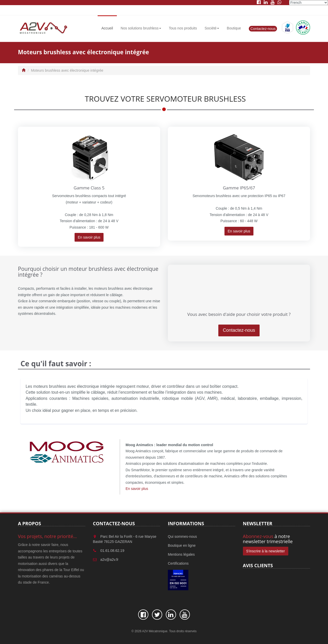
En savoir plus (89, 237)
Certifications (178, 563)
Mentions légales (181, 554)
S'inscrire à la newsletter (266, 551)
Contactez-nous (263, 29)
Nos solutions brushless (141, 28)
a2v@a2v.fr (110, 560)
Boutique (234, 28)
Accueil (107, 28)
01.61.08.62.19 (112, 551)
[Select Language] (309, 3)
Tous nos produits (183, 28)
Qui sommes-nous (182, 536)
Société (212, 28)
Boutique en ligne (182, 545)
